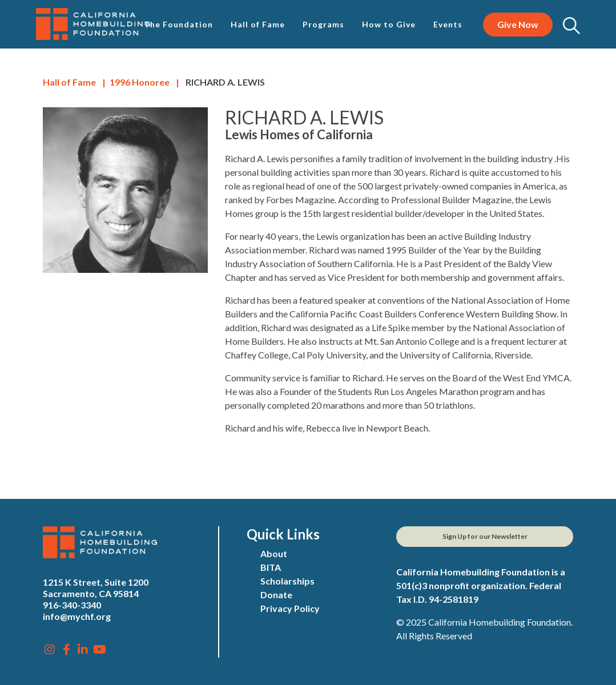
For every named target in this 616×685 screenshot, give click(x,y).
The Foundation (178, 24)
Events (448, 24)
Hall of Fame (258, 24)
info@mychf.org (77, 616)
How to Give (389, 24)
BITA (271, 567)
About (274, 553)
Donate (276, 595)
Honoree (140, 82)
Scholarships (287, 581)
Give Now (518, 24)
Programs (323, 24)
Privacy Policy (290, 608)
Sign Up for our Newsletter (485, 536)
